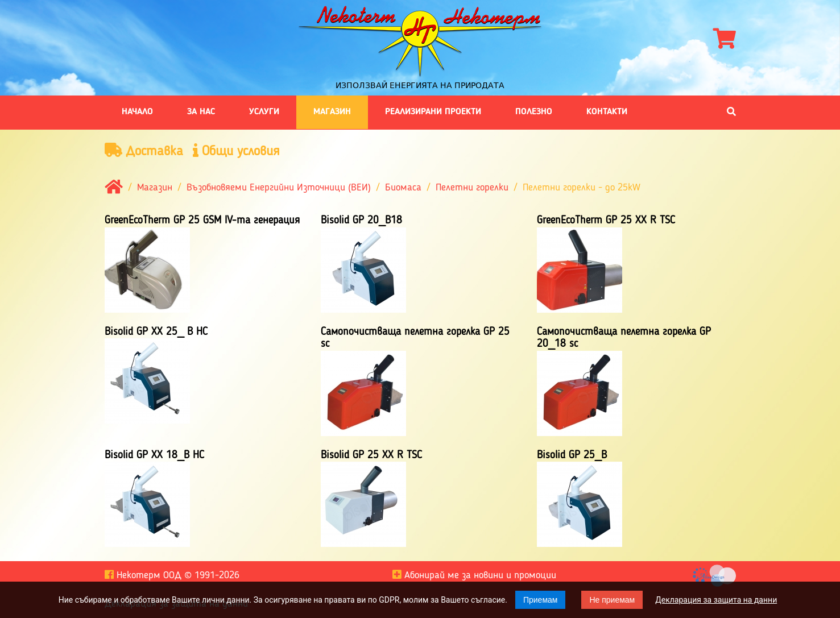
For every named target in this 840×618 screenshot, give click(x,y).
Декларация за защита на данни (716, 600)
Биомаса (403, 188)
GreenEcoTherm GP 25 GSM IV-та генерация (202, 221)
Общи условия (236, 151)
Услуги (264, 112)
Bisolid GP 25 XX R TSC (371, 455)
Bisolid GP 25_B (572, 455)
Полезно (534, 112)
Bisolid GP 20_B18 (361, 221)
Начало (137, 112)
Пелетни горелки (472, 188)
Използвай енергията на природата (420, 85)
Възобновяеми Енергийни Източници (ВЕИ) (279, 188)
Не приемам (612, 600)
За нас (201, 112)
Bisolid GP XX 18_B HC (154, 455)
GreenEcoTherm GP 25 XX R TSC (606, 221)
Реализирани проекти (433, 112)
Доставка (144, 151)
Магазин (332, 112)
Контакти (607, 112)
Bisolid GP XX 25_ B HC (156, 332)
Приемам (541, 600)
